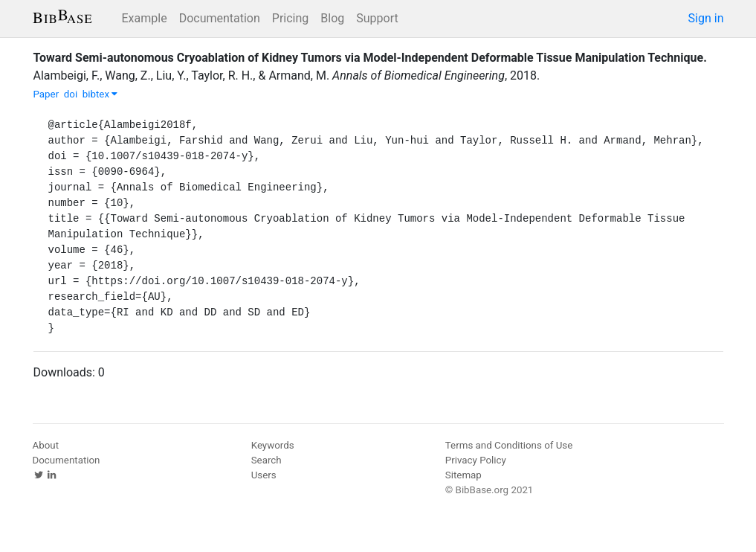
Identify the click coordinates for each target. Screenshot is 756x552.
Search (266, 460)
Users (264, 475)
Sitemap (463, 475)
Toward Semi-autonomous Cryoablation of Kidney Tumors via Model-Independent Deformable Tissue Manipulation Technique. (370, 58)
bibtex (100, 94)
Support (377, 18)
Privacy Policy (476, 460)
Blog (332, 18)
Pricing (291, 18)
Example (145, 18)
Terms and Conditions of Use (509, 445)
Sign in (706, 18)
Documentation (220, 18)
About (46, 445)
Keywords (273, 445)
